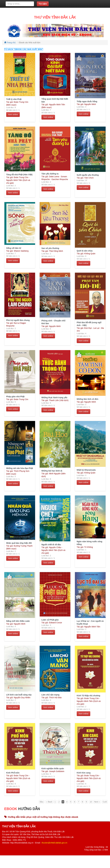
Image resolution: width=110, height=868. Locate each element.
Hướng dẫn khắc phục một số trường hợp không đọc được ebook (41, 817)
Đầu (42, 802)
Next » (97, 802)
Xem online (13, 114)
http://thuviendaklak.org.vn (22, 843)
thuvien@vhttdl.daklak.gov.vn (55, 843)
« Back (49, 802)
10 (91, 802)
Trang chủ (10, 43)
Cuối (105, 802)
